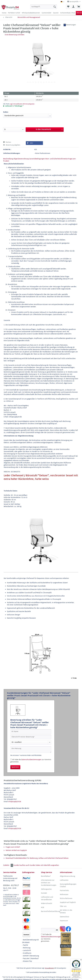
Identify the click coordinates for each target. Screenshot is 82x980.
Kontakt (44, 893)
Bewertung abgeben (12, 145)
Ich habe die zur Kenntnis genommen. (31, 761)
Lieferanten (64, 880)
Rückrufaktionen (66, 899)
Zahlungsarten (46, 889)
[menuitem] (44, 7)
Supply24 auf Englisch (68, 903)
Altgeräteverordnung (21, 159)
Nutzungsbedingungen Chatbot (68, 886)
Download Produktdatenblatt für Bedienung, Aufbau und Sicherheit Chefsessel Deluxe (36, 858)
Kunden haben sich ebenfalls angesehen (44, 865)
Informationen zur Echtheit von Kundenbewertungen (49, 883)
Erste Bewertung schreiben (15, 35)
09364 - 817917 (11, 886)
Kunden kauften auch (21, 865)
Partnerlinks (64, 891)
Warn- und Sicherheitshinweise (56, 159)
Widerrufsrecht (47, 904)
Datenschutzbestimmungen (31, 760)
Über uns (63, 906)
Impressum (64, 921)
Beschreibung (8, 159)
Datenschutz (64, 917)
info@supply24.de (15, 802)
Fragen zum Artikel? (12, 847)
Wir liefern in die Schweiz (66, 912)
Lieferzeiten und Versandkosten (47, 899)
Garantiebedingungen (37, 159)
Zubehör (8, 865)
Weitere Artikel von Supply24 (15, 850)
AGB (42, 908)
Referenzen (64, 895)
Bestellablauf (46, 876)
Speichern (15, 767)
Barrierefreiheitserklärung (50, 912)
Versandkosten (49, 968)
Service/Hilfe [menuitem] (73, 2)
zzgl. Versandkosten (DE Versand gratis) (22, 104)
